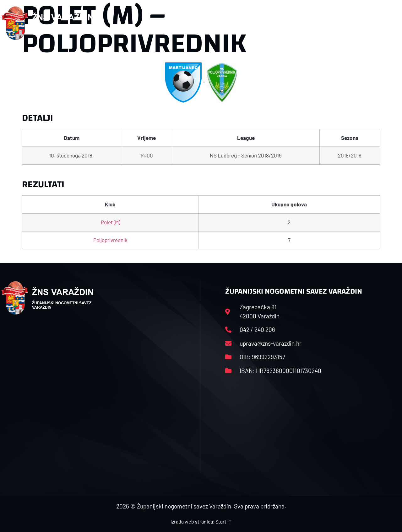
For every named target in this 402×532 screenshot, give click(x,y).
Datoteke (302, 23)
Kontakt (336, 23)
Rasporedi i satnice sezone (243, 23)
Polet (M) (110, 222)
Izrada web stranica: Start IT (201, 521)
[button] (388, 23)
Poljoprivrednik (110, 240)
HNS (192, 23)
